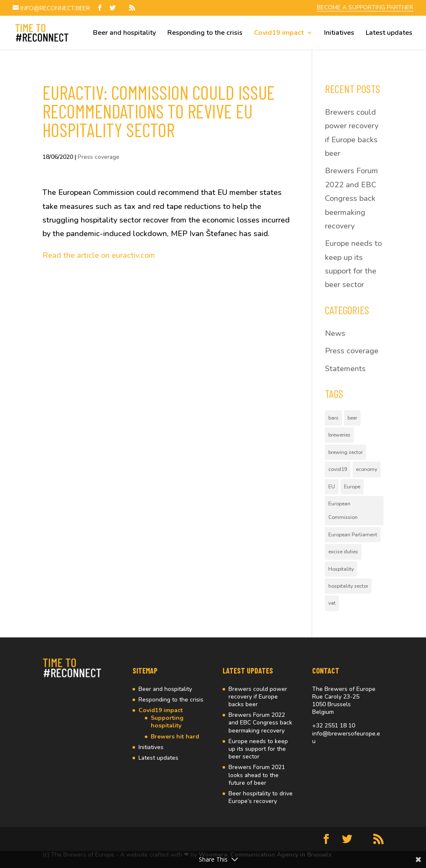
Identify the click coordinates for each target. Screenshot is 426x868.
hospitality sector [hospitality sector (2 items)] (348, 586)
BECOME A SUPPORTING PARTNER (365, 8)
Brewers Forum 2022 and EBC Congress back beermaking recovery (351, 198)
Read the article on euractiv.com (99, 255)
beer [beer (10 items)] (352, 418)
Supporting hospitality (167, 722)
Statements (345, 369)
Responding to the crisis (205, 34)
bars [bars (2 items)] (333, 418)
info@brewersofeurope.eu (346, 737)
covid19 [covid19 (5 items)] (338, 469)
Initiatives (339, 34)
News (335, 333)
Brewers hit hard (175, 737)
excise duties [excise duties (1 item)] (343, 552)
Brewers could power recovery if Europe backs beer (258, 697)
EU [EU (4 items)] (332, 487)
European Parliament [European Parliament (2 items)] (353, 535)
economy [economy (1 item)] (367, 469)
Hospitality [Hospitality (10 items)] (341, 569)
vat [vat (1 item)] (332, 603)
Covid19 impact (279, 34)
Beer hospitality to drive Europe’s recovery (261, 797)
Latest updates (389, 34)
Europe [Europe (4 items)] (352, 487)
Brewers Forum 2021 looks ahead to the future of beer (257, 775)
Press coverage (99, 157)
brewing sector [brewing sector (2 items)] (346, 452)
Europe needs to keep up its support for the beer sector (258, 749)
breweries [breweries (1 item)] (339, 435)
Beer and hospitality (124, 34)
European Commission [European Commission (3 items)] (343, 510)
